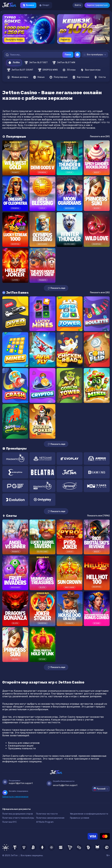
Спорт (44, 5)
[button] (48, 45)
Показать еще (56, 288)
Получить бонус (14, 40)
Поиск (68, 55)
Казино (28, 5)
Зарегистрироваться (97, 5)
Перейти (65, 40)
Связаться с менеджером (15, 797)
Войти (78, 5)
